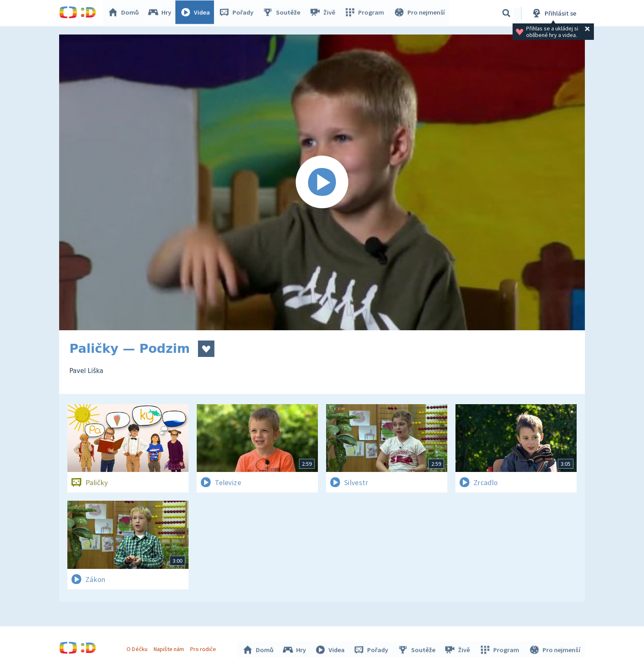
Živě (324, 13)
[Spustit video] (322, 182)
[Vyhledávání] (506, 13)
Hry (162, 13)
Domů (125, 13)
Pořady (238, 13)
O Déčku (138, 648)
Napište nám (170, 648)
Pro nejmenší (420, 13)
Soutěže (283, 13)
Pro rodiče (204, 648)
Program (366, 13)
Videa (197, 13)
